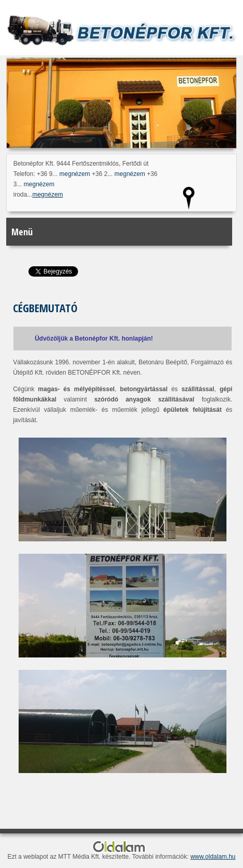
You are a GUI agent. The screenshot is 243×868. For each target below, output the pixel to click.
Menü (22, 232)
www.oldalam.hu (213, 857)
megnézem (75, 174)
